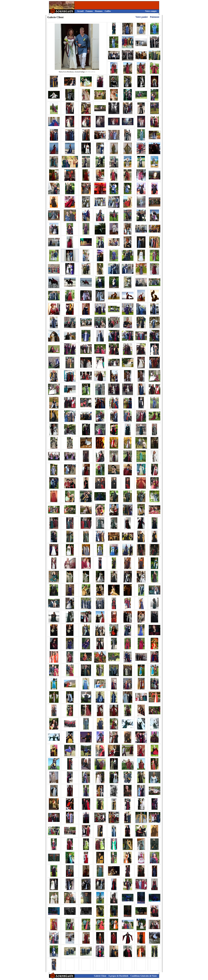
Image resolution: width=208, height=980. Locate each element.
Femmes (89, 11)
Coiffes (108, 11)
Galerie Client (100, 976)
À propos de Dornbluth (118, 976)
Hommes (99, 11)
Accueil (80, 11)
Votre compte (151, 11)
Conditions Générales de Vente (144, 976)
